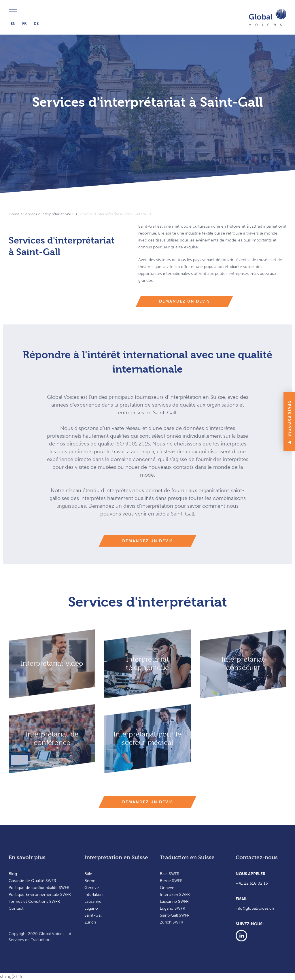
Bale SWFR (170, 874)
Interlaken (93, 895)
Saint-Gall (93, 915)
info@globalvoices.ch (255, 908)
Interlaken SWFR (175, 895)
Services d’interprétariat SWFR (49, 214)
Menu (13, 12)
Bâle (88, 874)
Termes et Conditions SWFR (34, 901)
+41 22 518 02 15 (252, 883)
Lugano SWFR (173, 908)
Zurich (90, 922)
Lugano (91, 908)
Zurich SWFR (172, 922)
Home (14, 214)
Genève (92, 888)
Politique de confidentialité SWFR (39, 888)
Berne (90, 881)
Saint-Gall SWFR (175, 915)
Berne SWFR (171, 881)
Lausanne (93, 901)
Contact (16, 908)
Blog (13, 874)
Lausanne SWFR (174, 901)
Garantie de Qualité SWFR (32, 881)
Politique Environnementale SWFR (40, 895)
